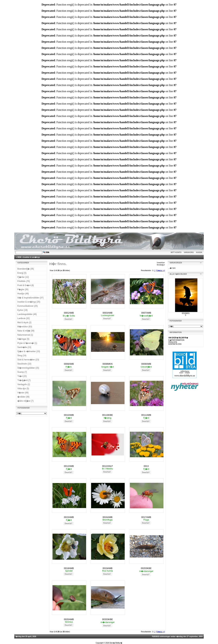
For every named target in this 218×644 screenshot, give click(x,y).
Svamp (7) (22, 372)
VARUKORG (189, 252)
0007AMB (146, 313)
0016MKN (186, 313)
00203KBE (146, 568)
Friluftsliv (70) (24, 281)
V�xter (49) (23, 393)
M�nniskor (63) (25, 327)
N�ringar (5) (23, 339)
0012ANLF (107, 466)
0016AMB (108, 517)
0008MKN (108, 364)
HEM (19, 257)
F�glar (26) (23, 289)
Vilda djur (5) (23, 389)
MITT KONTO (176, 252)
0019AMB (108, 568)
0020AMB (69, 619)
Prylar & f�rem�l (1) (27, 343)
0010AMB (69, 415)
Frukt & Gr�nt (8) (26, 285)
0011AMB (146, 415)
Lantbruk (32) (24, 318)
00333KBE (107, 619)
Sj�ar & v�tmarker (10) (29, 351)
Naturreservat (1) (25, 335)
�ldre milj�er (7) (25, 401)
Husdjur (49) (23, 294)
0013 (146, 466)
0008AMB (69, 364)
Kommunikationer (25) (28, 306)
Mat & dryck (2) (24, 323)
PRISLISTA (173, 342)
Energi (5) (22, 273)
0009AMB (146, 364)
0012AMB (69, 466)
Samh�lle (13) (24, 347)
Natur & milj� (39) (26, 331)
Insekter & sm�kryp (31, 257)
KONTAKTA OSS (175, 344)
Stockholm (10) (24, 364)
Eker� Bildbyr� (116, 643)
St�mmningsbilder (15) (28, 368)
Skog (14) (22, 356)
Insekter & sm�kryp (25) (29, 302)
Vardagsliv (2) (24, 384)
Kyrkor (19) (22, 310)
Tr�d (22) (22, 376)
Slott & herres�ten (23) (28, 360)
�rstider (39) (23, 397)
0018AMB (69, 568)
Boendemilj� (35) (26, 269)
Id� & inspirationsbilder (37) (30, 298)
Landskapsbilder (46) (27, 314)
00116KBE (107, 415)
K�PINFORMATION (176, 340)
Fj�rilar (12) (23, 277)
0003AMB (108, 313)
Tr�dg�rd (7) (24, 380)
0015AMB (69, 517)
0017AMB (146, 517)
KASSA (199, 252)
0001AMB (69, 313)
